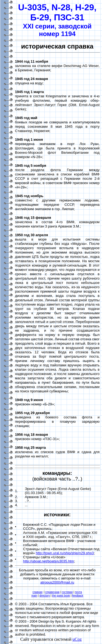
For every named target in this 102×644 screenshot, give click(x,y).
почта (78, 592)
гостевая (67, 592)
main (34, 596)
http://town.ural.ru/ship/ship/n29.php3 (65, 553)
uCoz (77, 639)
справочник (52, 592)
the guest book (61, 596)
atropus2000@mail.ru (57, 582)
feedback (78, 596)
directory (45, 596)
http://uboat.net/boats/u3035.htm (49, 561)
